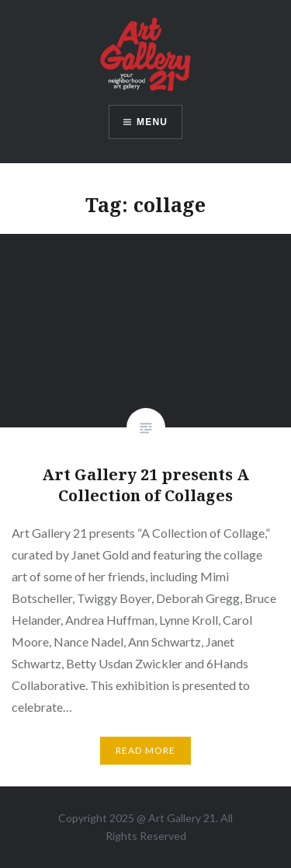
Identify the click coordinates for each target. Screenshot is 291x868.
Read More (146, 750)
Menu (152, 122)
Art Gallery (176, 818)
